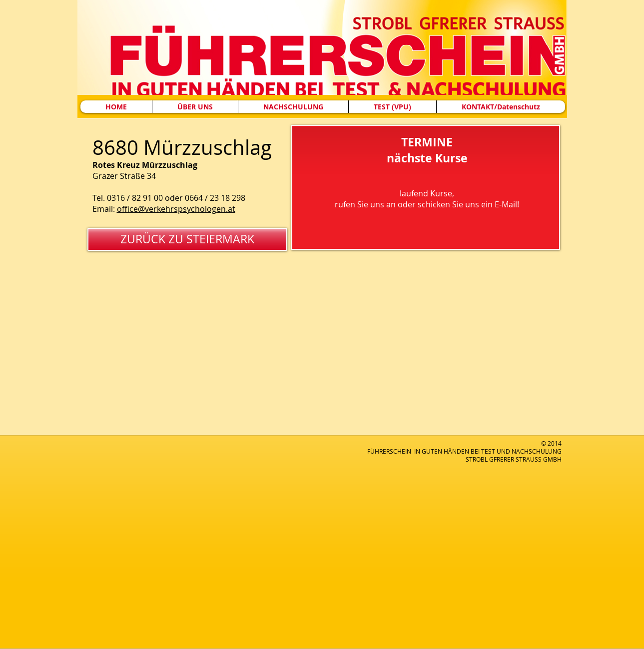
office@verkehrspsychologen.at (176, 209)
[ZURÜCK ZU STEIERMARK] (187, 239)
